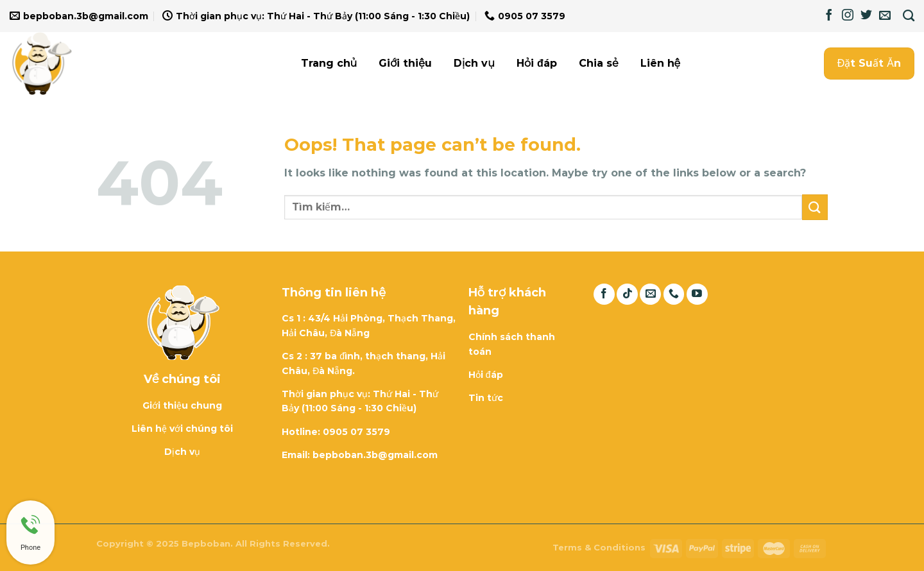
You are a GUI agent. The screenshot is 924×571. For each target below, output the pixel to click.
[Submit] (815, 207)
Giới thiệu (405, 63)
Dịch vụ (474, 63)
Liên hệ (661, 63)
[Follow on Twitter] (866, 16)
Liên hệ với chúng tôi (182, 429)
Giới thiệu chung (182, 405)
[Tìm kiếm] (909, 16)
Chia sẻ (599, 63)
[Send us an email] (885, 16)
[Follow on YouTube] (697, 294)
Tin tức (486, 398)
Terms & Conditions (599, 547)
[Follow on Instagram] (848, 16)
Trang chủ (329, 63)
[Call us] (674, 294)
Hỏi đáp (537, 63)
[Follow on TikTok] (627, 294)
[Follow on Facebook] (829, 16)
